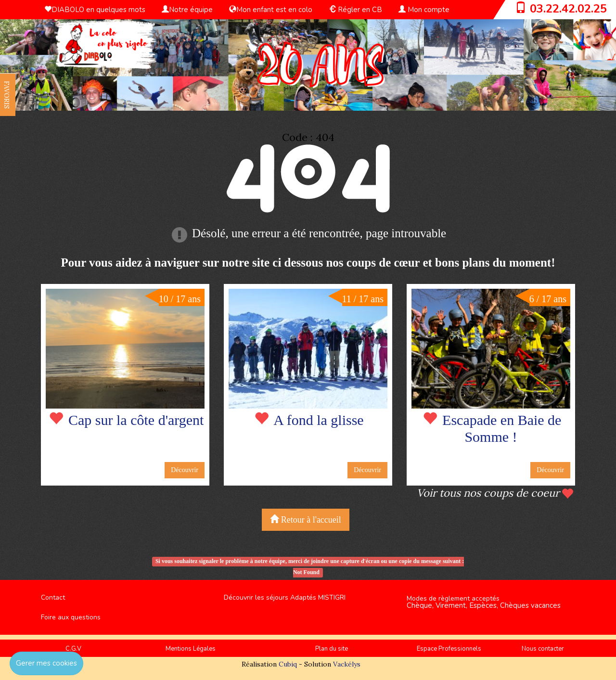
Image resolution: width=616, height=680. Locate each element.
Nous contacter (543, 649)
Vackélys (347, 664)
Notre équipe (187, 10)
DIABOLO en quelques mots (95, 10)
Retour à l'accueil (306, 520)
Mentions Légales (191, 649)
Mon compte (424, 10)
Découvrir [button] (185, 470)
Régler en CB (355, 10)
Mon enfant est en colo (271, 10)
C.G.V (73, 649)
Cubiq (288, 664)
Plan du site (332, 649)
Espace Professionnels (449, 649)
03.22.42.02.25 (568, 9)
